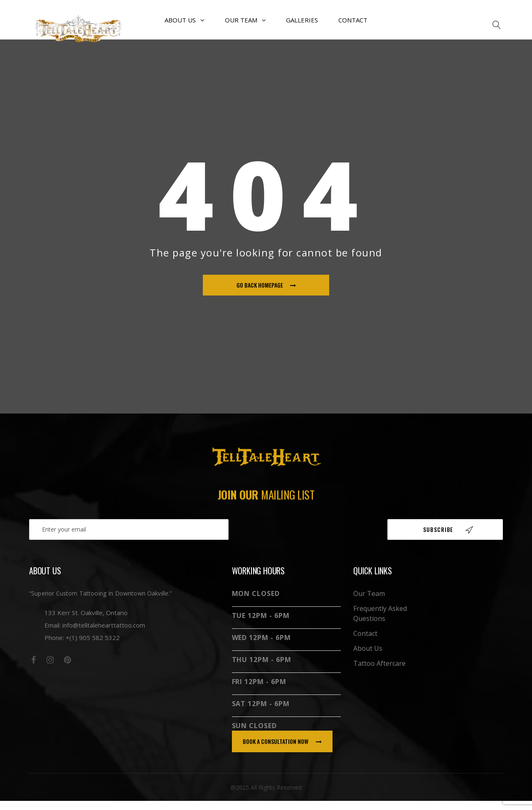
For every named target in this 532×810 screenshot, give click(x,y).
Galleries (302, 25)
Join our (266, 504)
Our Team (246, 25)
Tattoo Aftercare (379, 672)
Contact (351, 25)
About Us (186, 25)
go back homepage (266, 294)
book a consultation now (282, 750)
